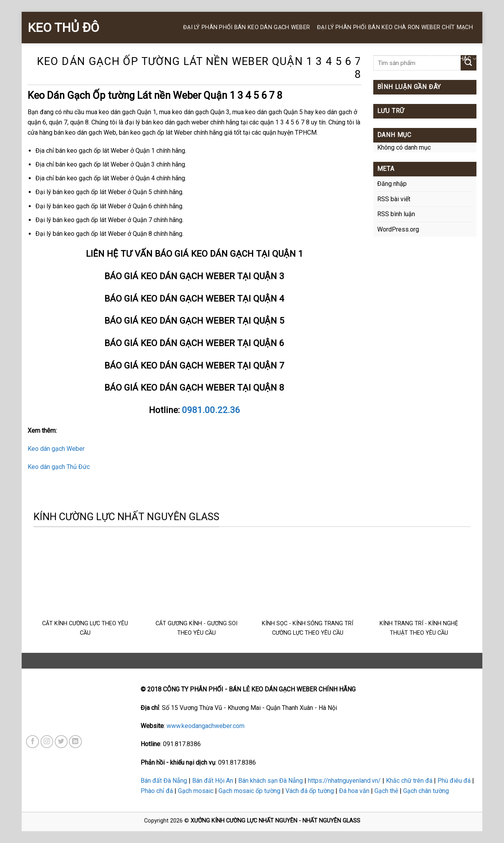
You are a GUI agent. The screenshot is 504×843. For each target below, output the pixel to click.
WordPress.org (398, 229)
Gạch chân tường (426, 791)
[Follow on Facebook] (32, 742)
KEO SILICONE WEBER (389, 59)
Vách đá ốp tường (310, 791)
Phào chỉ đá (157, 791)
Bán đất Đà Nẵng (164, 781)
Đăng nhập (392, 184)
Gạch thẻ (386, 791)
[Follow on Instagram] (47, 742)
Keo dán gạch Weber (56, 449)
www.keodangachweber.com (206, 726)
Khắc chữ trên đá (409, 781)
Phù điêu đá (454, 781)
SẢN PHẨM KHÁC (451, 59)
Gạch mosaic (196, 791)
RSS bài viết (394, 199)
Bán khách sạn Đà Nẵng (271, 781)
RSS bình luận (396, 214)
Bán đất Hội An (213, 781)
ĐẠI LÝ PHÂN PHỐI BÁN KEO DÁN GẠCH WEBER (246, 27)
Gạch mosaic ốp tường (249, 791)
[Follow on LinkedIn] (75, 742)
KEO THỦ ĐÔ (63, 28)
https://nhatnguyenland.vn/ (344, 781)
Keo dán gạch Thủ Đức (59, 467)
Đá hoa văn (354, 791)
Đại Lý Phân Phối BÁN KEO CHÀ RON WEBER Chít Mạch (395, 27)
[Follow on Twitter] (61, 742)
